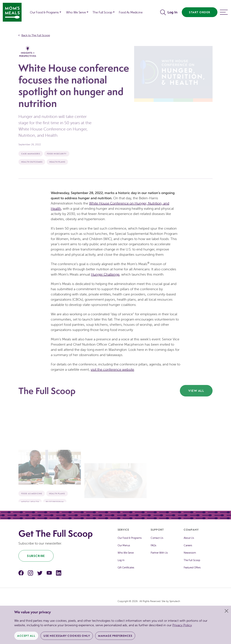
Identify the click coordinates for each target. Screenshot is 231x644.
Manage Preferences (115, 636)
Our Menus (124, 545)
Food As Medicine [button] (131, 12)
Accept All (26, 636)
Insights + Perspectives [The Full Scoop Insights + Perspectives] (28, 52)
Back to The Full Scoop (36, 35)
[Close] (226, 611)
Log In (172, 12)
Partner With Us (159, 553)
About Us (189, 538)
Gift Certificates (126, 567)
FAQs (153, 545)
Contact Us (157, 538)
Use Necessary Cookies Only (67, 636)
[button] (25, 10)
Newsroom (190, 553)
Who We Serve (126, 553)
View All (196, 391)
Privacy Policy (182, 625)
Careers (188, 545)
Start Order (200, 12)
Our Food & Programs (44, 12)
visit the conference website (112, 369)
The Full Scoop (192, 560)
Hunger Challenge (105, 274)
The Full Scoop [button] (102, 12)
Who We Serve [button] (76, 12)
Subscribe (36, 556)
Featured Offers (192, 567)
